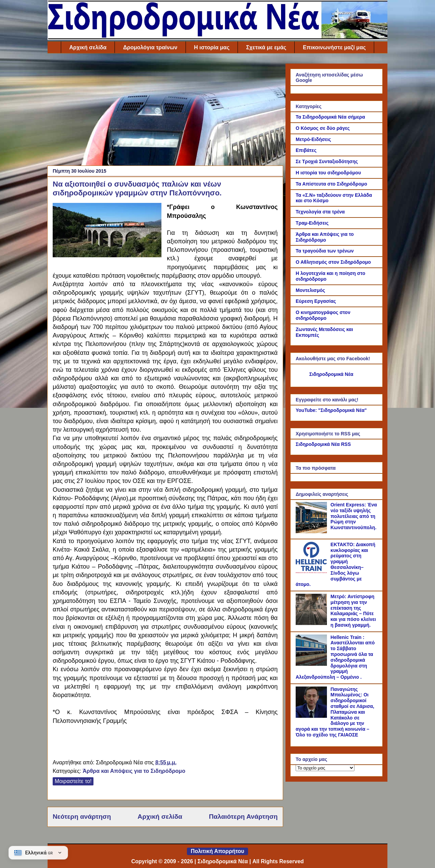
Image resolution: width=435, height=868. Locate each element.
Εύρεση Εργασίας (316, 301)
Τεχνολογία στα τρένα (320, 212)
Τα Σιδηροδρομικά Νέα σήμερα (330, 117)
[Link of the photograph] (107, 231)
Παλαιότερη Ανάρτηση (243, 817)
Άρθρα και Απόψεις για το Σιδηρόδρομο (134, 771)
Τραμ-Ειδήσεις (312, 223)
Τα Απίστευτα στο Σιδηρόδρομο (331, 184)
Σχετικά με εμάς (266, 47)
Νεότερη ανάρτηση (82, 817)
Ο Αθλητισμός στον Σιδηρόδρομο (333, 262)
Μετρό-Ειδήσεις (313, 139)
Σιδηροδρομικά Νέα (331, 374)
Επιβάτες (306, 150)
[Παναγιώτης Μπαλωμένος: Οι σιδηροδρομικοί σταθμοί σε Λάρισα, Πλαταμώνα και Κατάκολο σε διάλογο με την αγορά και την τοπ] (312, 716)
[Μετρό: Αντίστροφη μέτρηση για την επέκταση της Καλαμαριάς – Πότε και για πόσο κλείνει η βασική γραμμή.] (312, 623)
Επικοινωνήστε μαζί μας (334, 47)
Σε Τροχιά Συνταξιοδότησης (327, 161)
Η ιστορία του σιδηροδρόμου (328, 173)
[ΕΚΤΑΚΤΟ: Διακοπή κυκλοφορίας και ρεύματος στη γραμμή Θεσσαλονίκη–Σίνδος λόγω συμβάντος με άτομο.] (312, 571)
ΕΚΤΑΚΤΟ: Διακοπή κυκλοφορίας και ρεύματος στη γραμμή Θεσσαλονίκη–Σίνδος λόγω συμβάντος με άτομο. (335, 565)
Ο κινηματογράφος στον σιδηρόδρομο (323, 315)
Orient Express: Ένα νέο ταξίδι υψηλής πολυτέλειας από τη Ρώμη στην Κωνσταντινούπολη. (354, 516)
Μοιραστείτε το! (73, 781)
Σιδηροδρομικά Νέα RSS (323, 444)
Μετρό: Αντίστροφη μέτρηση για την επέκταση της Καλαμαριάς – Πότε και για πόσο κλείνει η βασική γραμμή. (353, 611)
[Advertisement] (165, 111)
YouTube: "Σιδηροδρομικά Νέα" (331, 410)
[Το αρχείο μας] (325, 768)
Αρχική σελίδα (88, 47)
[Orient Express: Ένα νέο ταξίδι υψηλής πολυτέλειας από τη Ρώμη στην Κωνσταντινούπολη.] (312, 532)
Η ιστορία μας (212, 47)
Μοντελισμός (310, 290)
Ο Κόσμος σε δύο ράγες (323, 128)
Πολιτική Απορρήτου (217, 851)
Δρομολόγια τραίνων (150, 47)
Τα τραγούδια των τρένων (325, 251)
